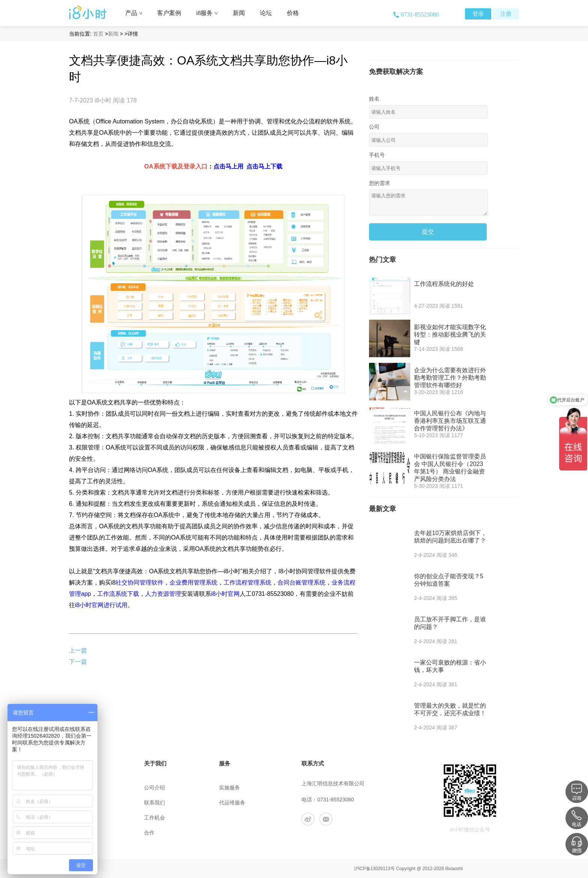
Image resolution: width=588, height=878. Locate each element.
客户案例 (169, 13)
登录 (478, 14)
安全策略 (79, 818)
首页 (98, 34)
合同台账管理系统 (301, 583)
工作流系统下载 (118, 594)
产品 (137, 13)
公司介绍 (154, 788)
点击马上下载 (264, 166)
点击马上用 (228, 166)
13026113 (380, 869)
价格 (293, 13)
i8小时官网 (225, 594)
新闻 (239, 13)
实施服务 (229, 788)
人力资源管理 (163, 594)
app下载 (78, 833)
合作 (149, 833)
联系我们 (154, 803)
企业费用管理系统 (193, 583)
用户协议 (79, 803)
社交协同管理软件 (139, 583)
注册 (506, 14)
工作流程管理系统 (247, 583)
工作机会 (154, 818)
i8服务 (210, 13)
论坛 (266, 13)
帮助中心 (79, 788)
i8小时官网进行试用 (101, 605)
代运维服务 (232, 803)
